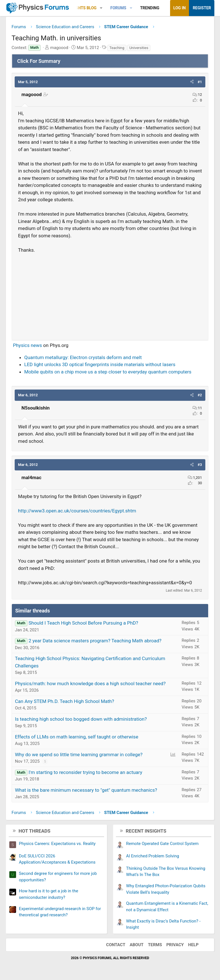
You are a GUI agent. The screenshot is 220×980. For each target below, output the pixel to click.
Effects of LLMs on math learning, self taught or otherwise (77, 737)
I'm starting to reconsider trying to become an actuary (85, 772)
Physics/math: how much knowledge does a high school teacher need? (90, 683)
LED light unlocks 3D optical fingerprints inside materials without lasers (100, 364)
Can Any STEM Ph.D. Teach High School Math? (64, 701)
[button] (101, 8)
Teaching (117, 48)
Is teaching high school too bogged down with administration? (81, 719)
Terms (155, 945)
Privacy (175, 945)
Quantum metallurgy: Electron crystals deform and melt (83, 357)
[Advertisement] (110, 294)
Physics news (27, 345)
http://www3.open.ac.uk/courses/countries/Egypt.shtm (77, 511)
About (137, 945)
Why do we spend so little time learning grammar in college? (79, 755)
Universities (139, 48)
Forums (118, 8)
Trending (150, 8)
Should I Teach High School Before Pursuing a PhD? (83, 623)
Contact (116, 945)
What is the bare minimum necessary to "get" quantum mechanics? (86, 790)
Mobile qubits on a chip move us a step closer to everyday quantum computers (108, 372)
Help (193, 945)
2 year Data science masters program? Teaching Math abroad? (95, 641)
